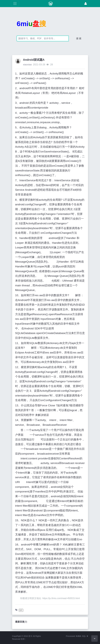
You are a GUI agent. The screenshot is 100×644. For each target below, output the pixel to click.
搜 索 (79, 38)
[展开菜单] (15, 4)
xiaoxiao (27, 65)
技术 (21, 610)
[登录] (86, 4)
